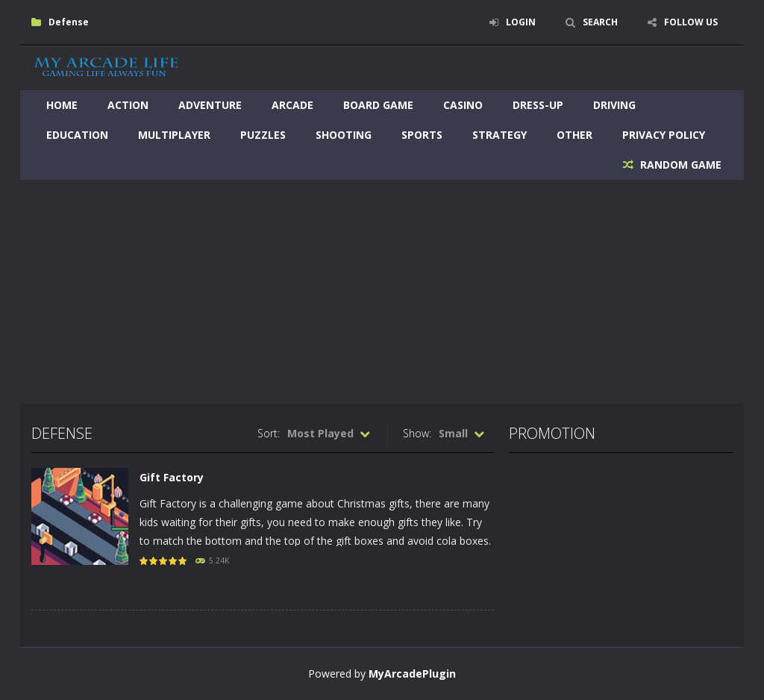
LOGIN (521, 22)
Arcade (292, 105)
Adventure (210, 105)
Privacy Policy (664, 135)
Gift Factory (172, 477)
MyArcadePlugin (412, 674)
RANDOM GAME (679, 165)
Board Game (378, 105)
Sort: (269, 433)
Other (574, 135)
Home (62, 105)
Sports (422, 135)
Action (128, 105)
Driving (614, 105)
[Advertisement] (382, 292)
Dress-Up (538, 105)
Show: (417, 433)
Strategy (500, 135)
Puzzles (263, 135)
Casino (463, 105)
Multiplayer (174, 135)
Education (77, 135)
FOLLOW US (691, 22)
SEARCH (600, 22)
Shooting (344, 135)
